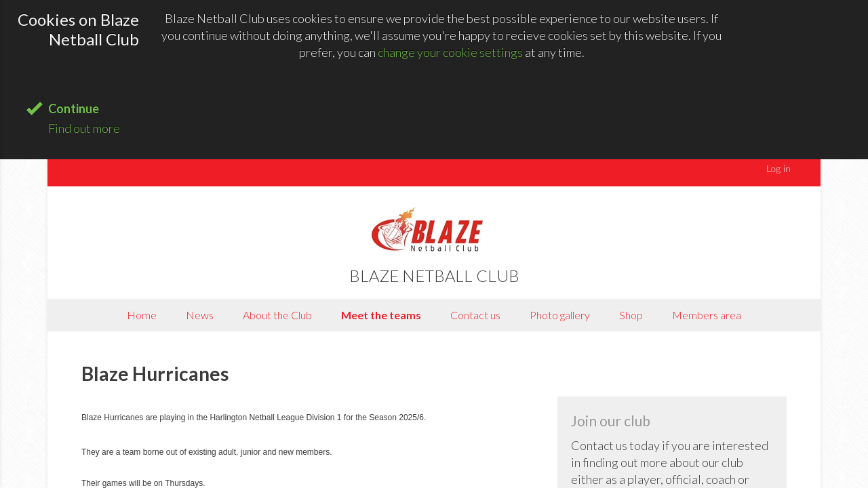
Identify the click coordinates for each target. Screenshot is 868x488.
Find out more (84, 128)
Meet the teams (381, 315)
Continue (74, 108)
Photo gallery (560, 315)
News (200, 315)
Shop (631, 315)
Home (142, 315)
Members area (707, 315)
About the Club (277, 315)
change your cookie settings (450, 52)
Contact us (475, 315)
